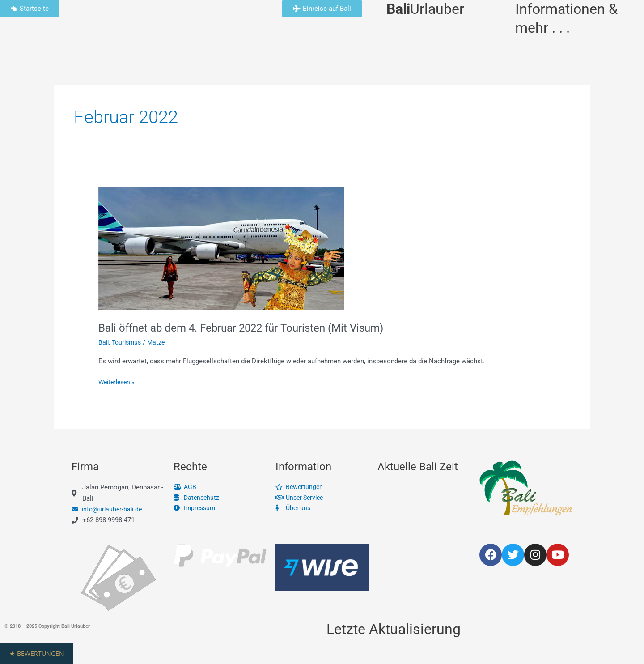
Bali (402, 48)
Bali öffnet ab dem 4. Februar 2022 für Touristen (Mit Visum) (253, 328)
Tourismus (129, 342)
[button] (322, 653)
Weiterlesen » (119, 381)
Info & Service (81, 48)
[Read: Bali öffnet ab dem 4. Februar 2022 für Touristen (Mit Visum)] (221, 248)
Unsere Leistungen (242, 48)
